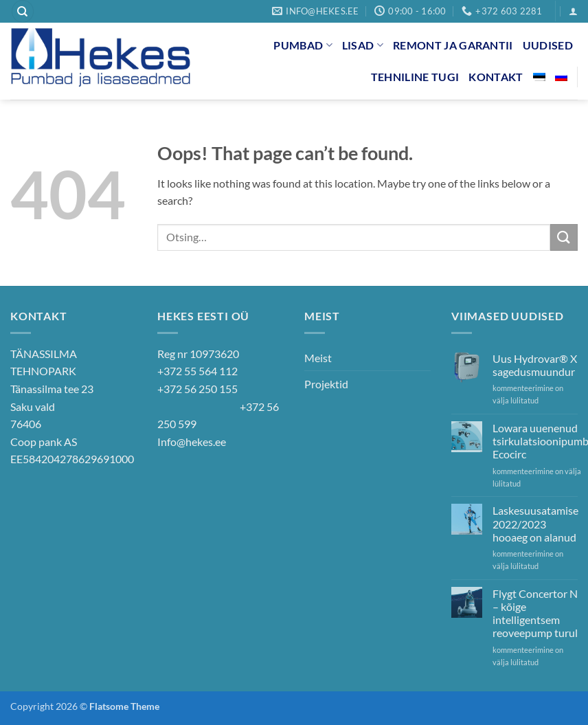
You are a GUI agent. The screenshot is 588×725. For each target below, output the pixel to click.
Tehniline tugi (415, 77)
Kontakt (496, 77)
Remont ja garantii (453, 45)
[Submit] (564, 237)
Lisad (363, 45)
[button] (573, 11)
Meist (318, 358)
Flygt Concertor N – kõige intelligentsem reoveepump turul (535, 613)
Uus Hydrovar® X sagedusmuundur (535, 365)
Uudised (548, 45)
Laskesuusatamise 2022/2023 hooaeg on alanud (535, 523)
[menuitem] (539, 77)
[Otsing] (23, 11)
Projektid (326, 384)
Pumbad (303, 45)
